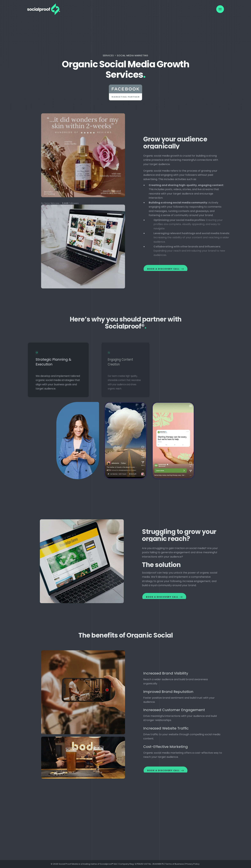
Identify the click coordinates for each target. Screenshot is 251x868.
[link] (44, 9)
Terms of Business (175, 864)
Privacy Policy (193, 864)
